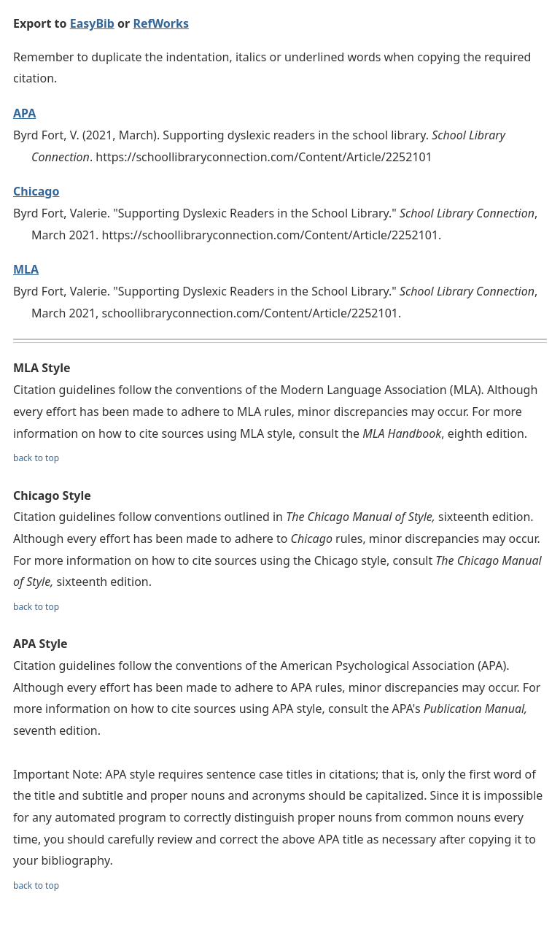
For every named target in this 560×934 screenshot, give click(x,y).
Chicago (36, 191)
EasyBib (92, 23)
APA (24, 113)
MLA (26, 269)
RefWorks (161, 23)
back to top (36, 458)
